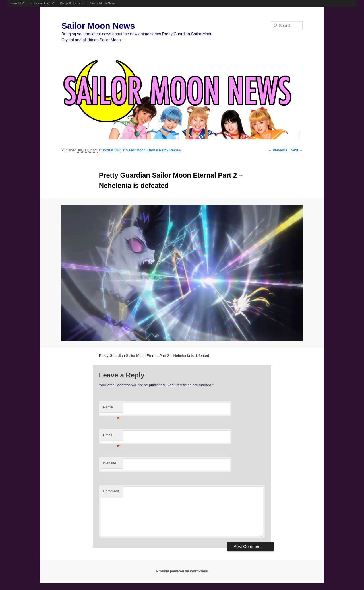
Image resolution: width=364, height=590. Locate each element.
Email (111, 437)
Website (110, 463)
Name (111, 409)
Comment (111, 491)
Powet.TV (17, 3)
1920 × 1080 (112, 150)
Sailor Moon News (103, 3)
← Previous (278, 150)
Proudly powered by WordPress (182, 571)
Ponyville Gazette (72, 3)
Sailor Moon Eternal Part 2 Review (154, 150)
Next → (297, 150)
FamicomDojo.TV (42, 3)
